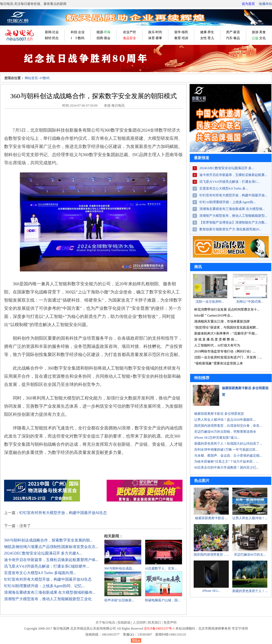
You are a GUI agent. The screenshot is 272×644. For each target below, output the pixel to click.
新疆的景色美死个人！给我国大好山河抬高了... (228, 444)
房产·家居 (233, 32)
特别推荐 (202, 378)
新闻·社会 (52, 32)
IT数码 (45, 78)
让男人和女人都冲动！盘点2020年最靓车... (225, 420)
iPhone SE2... (211, 591)
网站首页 (31, 78)
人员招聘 (139, 623)
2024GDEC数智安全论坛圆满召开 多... (227, 168)
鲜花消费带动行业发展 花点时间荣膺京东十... (227, 309)
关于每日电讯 (105, 623)
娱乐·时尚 (155, 32)
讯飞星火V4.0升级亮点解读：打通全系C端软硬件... (47, 566)
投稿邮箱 (124, 623)
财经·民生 (52, 38)
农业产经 (129, 32)
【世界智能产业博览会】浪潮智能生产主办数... (233, 222)
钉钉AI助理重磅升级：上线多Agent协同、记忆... (45, 586)
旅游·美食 (259, 32)
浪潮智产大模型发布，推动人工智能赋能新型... (233, 216)
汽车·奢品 (233, 38)
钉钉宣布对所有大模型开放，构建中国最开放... (233, 195)
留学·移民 (181, 32)
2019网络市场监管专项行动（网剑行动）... (225, 351)
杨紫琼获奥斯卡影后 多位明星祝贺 (219, 414)
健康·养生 (207, 32)
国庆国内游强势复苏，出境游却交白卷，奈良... (228, 426)
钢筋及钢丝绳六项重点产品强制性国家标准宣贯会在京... (51, 547)
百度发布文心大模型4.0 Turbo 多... (224, 188)
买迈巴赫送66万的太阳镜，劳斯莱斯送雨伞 (225, 432)
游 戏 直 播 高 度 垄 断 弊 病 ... (216, 339)
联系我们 (154, 623)
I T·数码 (78, 38)
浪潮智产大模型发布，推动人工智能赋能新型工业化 (48, 599)
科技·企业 (78, 32)
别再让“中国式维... (250, 302)
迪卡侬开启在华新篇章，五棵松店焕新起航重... (233, 175)
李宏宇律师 (240, 628)
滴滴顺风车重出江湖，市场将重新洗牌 (222, 321)
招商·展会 (103, 38)
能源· (103, 32)
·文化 (259, 38)
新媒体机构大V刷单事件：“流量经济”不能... (226, 333)
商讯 (198, 267)
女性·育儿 (207, 38)
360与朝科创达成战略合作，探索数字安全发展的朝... (48, 540)
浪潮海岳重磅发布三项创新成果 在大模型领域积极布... (50, 592)
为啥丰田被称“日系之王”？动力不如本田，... (226, 462)
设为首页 (248, 4)
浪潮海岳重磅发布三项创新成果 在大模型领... (232, 209)
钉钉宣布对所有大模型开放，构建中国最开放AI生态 (63, 513)
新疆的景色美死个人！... (250, 591)
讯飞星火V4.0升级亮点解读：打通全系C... (229, 182)
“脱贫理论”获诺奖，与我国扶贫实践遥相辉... (226, 327)
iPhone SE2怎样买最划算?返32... (217, 438)
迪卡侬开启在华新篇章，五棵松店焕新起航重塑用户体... (51, 560)
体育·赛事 (155, 38)
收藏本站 (265, 4)
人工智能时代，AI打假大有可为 (217, 345)
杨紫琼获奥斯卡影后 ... (211, 518)
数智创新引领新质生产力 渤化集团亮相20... (230, 229)
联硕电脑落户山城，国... (163, 600)
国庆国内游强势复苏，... (211, 555)
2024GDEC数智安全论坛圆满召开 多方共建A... (43, 553)
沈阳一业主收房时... (210, 302)
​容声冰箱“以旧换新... (119, 600)
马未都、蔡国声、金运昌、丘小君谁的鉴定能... (228, 456)
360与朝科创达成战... (119, 568)
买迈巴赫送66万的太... (250, 555)
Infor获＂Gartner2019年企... (214, 315)
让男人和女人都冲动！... (250, 518)
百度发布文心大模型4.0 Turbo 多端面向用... (40, 573)
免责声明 (170, 623)
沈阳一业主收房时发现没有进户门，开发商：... (228, 357)
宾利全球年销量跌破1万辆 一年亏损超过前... (226, 450)
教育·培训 (181, 38)
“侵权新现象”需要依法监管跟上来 (219, 363)
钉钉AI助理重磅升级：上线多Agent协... (228, 202)
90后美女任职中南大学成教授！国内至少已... (226, 467)
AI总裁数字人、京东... (161, 568)
